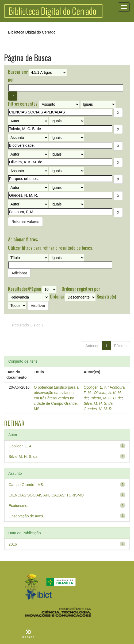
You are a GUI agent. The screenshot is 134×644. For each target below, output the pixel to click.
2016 (13, 544)
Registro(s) (106, 297)
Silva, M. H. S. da (98, 403)
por (11, 80)
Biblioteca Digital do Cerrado (32, 32)
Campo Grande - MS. (26, 485)
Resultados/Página (24, 289)
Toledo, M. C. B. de (106, 398)
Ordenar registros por (81, 289)
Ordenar (57, 297)
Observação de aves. (26, 516)
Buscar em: (18, 72)
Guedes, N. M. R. (98, 409)
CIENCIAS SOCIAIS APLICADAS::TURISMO (46, 495)
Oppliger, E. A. (96, 387)
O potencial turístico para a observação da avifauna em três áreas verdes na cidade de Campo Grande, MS (56, 398)
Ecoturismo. (18, 506)
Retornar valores (25, 222)
